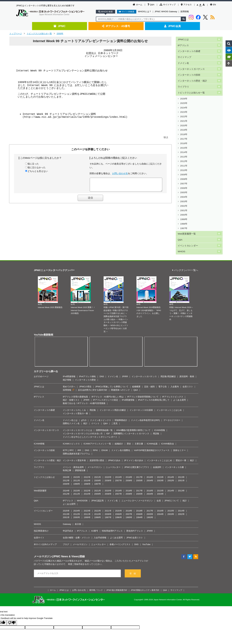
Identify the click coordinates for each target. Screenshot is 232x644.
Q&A (151, 5)
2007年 (184, 166)
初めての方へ (69, 360)
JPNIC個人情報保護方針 (117, 563)
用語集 (93, 383)
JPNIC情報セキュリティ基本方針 (145, 563)
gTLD (84, 393)
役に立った (33, 164)
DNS (102, 350)
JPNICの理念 (85, 360)
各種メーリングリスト (120, 517)
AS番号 (94, 504)
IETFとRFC (68, 423)
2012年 (184, 147)
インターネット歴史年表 (74, 433)
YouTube (146, 517)
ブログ (66, 517)
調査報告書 (80, 444)
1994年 (139, 490)
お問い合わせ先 (120, 173)
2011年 (184, 150)
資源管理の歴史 (97, 433)
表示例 (78, 497)
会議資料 (157, 440)
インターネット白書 (174, 440)
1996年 (119, 490)
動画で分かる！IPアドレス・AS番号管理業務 (84, 376)
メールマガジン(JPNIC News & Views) (57, 529)
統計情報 (67, 353)
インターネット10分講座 (141, 383)
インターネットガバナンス (191, 66)
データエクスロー (172, 393)
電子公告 (163, 360)
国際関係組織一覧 (104, 403)
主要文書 (139, 417)
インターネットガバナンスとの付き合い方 (83, 407)
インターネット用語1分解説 (113, 383)
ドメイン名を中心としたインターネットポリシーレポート (90, 410)
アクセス (186, 5)
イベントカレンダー (188, 219)
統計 (85, 397)
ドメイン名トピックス (101, 393)
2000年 (60, 34)
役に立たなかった (37, 167)
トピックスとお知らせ (44, 450)
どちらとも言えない (38, 171)
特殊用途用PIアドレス (112, 504)
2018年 (184, 124)
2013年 (184, 143)
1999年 (184, 196)
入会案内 (175, 360)
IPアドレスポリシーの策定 (106, 373)
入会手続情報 (100, 511)
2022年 (184, 108)
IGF (108, 407)
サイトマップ (168, 5)
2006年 (184, 169)
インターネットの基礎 (189, 50)
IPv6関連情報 (69, 350)
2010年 (184, 154)
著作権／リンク (96, 563)
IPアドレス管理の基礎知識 (75, 370)
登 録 (133, 546)
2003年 (184, 181)
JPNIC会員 (172, 26)
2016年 (184, 131)
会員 (159, 474)
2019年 (184, 120)
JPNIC (60, 26)
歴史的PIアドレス (135, 504)
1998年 (184, 200)
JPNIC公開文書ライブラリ (137, 440)
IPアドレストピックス (173, 370)
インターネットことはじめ (169, 383)
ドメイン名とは (70, 393)
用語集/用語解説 (168, 350)
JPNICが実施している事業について (112, 360)
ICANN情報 (159, 403)
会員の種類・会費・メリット (76, 511)
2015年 (184, 135)
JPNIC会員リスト (135, 511)
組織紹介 (119, 417)
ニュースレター (113, 440)
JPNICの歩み (114, 433)
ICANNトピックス (71, 417)
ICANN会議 (152, 417)
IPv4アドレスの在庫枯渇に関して (154, 373)
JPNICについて (172, 474)
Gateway (67, 497)
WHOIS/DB (82, 474)
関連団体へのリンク (120, 363)
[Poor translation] (12, 596)
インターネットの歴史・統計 (192, 77)
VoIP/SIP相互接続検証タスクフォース (152, 423)
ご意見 (114, 397)
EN (213, 5)
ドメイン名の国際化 (121, 423)
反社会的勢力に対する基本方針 (93, 363)
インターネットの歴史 (85, 353)
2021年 (184, 112)
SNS (136, 517)
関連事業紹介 (121, 393)
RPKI (95, 423)
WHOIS (181, 225)
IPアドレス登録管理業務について (143, 370)
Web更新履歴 (40, 464)
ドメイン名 (183, 61)
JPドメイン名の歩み (134, 433)
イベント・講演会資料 (73, 440)
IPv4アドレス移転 (87, 350)
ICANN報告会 (167, 417)
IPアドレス (183, 45)
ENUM (105, 423)
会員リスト (188, 360)
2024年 (184, 101)
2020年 (184, 116)
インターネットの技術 (189, 72)
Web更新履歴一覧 (187, 209)
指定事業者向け (41, 504)
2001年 (184, 188)
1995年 (129, 490)
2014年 (184, 139)
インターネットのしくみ (74, 383)
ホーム (138, 5)
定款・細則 (149, 360)
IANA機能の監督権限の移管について (133, 403)
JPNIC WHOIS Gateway (166, 11)
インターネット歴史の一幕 (75, 386)
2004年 (184, 177)
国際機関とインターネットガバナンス (131, 407)
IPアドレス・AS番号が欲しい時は (108, 370)
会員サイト (39, 511)
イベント (95, 397)
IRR (79, 423)
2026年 (184, 93)
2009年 (184, 158)
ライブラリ (183, 82)
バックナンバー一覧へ (185, 243)
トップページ (16, 34)
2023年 (184, 105)
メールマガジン (95, 440)
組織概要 (136, 360)
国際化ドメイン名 (71, 397)
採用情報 (185, 11)
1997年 (184, 204)
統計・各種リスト (71, 373)
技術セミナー (179, 423)
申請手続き (68, 504)
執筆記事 (67, 444)
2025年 (184, 97)
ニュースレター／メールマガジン (137, 474)
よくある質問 (179, 373)
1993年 (150, 490)
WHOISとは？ (145, 11)
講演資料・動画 (187, 350)
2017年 (184, 127)
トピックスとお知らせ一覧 (39, 34)
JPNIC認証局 (97, 474)
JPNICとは (183, 39)
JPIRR (125, 350)
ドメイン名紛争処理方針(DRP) (145, 393)
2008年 (184, 162)
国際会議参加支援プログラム (76, 427)
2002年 (184, 185)
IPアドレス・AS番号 (116, 26)
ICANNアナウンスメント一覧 (97, 417)
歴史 (129, 417)
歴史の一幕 (181, 433)
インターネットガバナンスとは (77, 403)
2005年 (184, 173)
